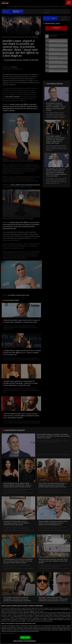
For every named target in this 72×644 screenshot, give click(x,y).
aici (2, 618)
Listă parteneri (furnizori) (8, 633)
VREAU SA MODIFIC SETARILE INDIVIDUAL (25, 641)
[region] (36, 624)
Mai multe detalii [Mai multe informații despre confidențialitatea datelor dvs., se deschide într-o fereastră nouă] (39, 611)
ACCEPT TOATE (25, 637)
